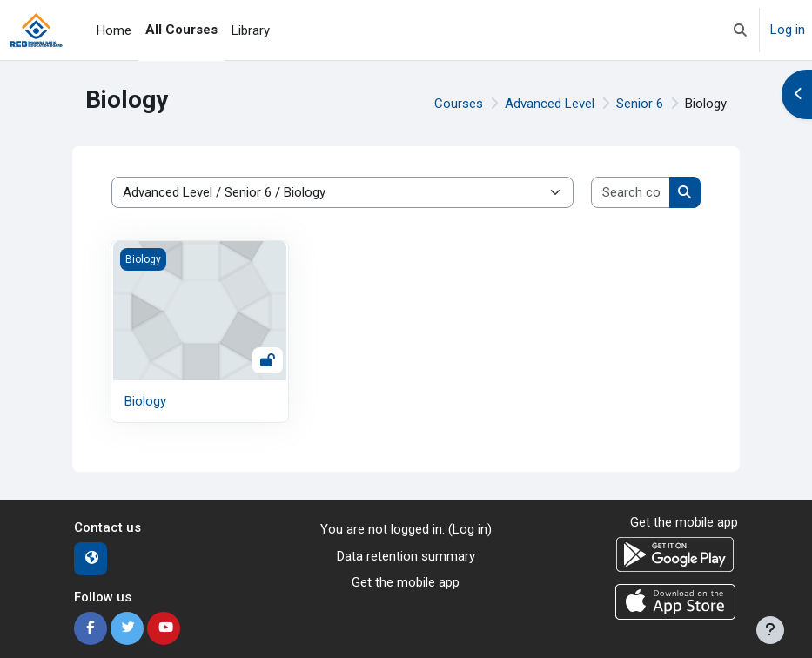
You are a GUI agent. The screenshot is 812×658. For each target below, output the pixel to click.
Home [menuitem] (114, 30)
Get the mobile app (406, 582)
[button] (740, 30)
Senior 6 (640, 104)
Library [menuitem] (251, 30)
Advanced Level (550, 104)
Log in (788, 30)
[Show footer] (770, 630)
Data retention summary (406, 556)
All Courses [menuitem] (181, 30)
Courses (459, 104)
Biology (145, 401)
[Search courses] (631, 193)
